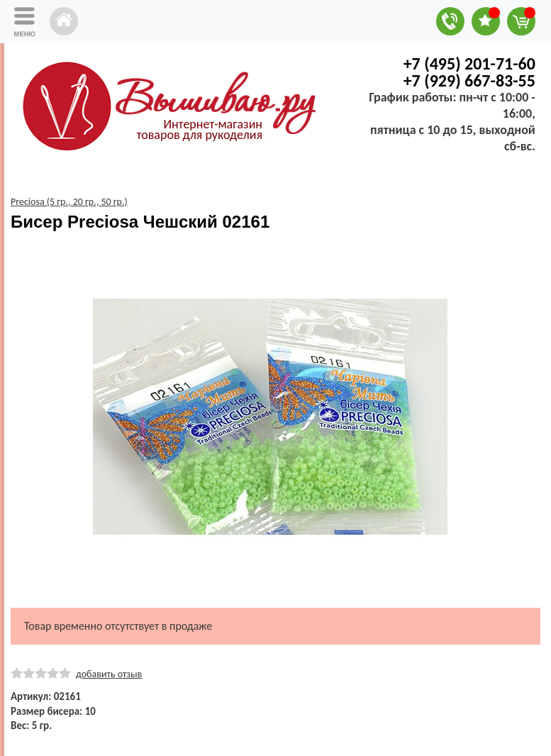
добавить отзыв (109, 674)
